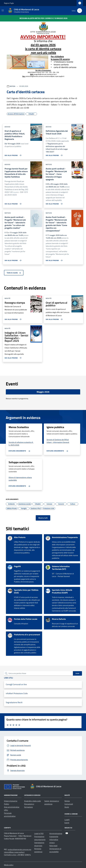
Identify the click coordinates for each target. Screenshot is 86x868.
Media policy (9, 865)
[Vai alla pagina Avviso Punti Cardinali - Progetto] (54, 260)
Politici (7, 804)
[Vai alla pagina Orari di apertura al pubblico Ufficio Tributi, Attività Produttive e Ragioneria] (12, 154)
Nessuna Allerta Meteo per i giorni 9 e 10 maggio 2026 (43, 18)
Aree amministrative (12, 807)
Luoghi (67, 820)
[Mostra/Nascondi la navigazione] (3, 10)
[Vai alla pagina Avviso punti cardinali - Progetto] (54, 203)
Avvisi (67, 807)
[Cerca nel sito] (80, 11)
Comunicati (69, 804)
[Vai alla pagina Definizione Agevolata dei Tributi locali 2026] (54, 154)
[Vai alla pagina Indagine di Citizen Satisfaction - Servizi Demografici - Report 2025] (12, 357)
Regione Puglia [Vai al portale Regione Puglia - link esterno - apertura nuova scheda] (9, 3)
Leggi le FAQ (39, 833)
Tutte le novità (14, 273)
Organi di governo (11, 801)
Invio (77, 673)
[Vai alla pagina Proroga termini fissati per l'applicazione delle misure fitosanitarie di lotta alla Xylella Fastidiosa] (12, 203)
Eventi (67, 823)
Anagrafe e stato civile (32, 801)
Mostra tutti (43, 518)
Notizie (67, 801)
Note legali (53, 846)
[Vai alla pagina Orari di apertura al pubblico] (54, 318)
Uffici (6, 810)
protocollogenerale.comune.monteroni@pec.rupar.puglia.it (18, 851)
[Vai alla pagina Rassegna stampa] (12, 318)
